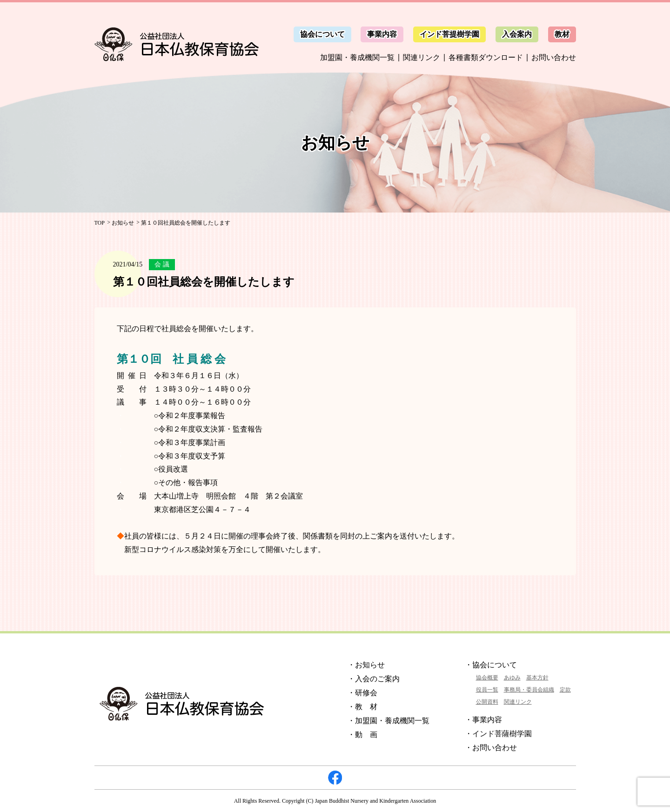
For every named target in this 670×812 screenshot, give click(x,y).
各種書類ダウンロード (486, 57)
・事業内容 (483, 720)
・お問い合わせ (491, 748)
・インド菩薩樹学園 (498, 734)
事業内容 (382, 34)
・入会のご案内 (374, 679)
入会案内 (517, 34)
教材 (562, 34)
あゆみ (512, 678)
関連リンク (422, 57)
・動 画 (362, 735)
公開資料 (487, 702)
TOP (100, 223)
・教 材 (362, 707)
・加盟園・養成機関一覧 (389, 721)
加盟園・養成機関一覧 (357, 57)
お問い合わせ (554, 57)
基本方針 (537, 678)
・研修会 (362, 693)
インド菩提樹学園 (449, 34)
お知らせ (123, 223)
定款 (565, 690)
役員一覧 (487, 690)
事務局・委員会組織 (529, 690)
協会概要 (487, 678)
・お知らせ (366, 665)
